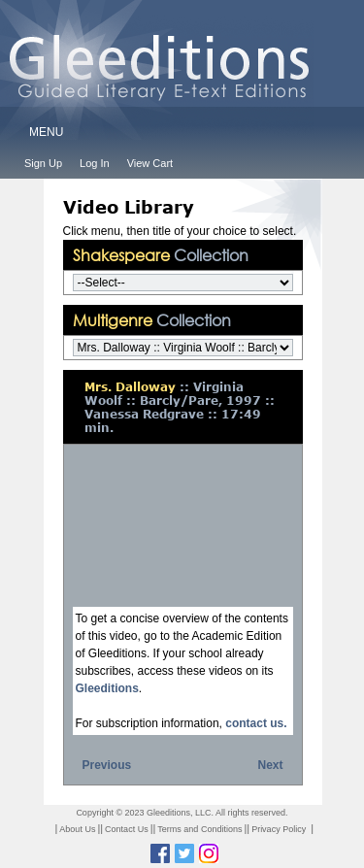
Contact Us (127, 829)
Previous (107, 765)
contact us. (256, 723)
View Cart (150, 163)
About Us (77, 829)
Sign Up (43, 163)
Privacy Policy (279, 829)
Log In (95, 163)
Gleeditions (107, 688)
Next (270, 765)
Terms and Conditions (199, 829)
